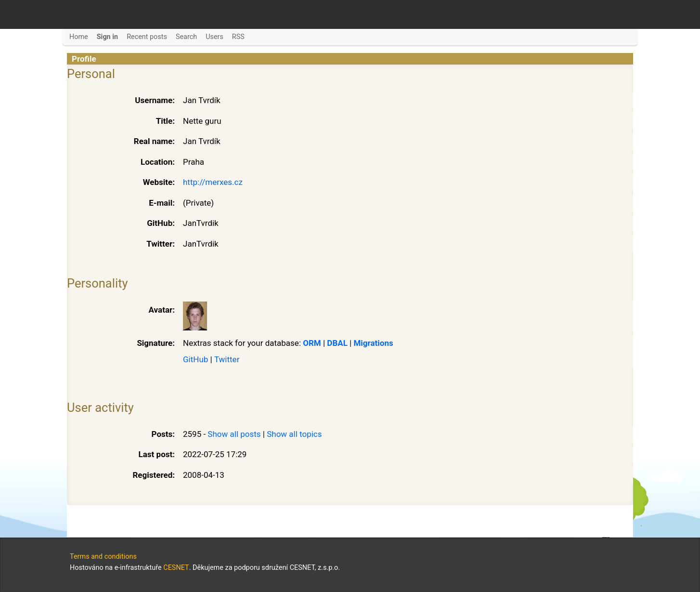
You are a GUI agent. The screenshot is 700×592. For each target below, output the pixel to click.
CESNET (176, 568)
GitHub (195, 359)
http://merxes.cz (213, 182)
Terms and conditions (103, 557)
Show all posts (234, 434)
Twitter (227, 359)
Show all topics (294, 434)
